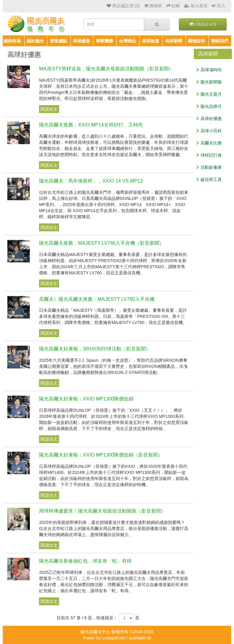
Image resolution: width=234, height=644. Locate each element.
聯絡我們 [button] (220, 41)
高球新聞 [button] (174, 41)
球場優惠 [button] (81, 41)
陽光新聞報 (209, 82)
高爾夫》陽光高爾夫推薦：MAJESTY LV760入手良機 (97, 299)
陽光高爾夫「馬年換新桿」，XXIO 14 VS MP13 (91, 181)
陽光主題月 (209, 94)
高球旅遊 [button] (151, 41)
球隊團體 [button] (105, 41)
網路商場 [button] (12, 41)
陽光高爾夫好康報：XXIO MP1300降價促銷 (86, 399)
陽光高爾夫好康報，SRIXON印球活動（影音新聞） (95, 349)
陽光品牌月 (209, 106)
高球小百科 (209, 131)
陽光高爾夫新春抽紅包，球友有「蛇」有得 (85, 561)
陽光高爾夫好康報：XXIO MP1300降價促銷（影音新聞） (101, 455)
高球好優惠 (209, 119)
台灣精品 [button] (127, 41)
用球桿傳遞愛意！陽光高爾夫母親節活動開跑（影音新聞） (102, 511)
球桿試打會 (209, 155)
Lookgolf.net (114, 638)
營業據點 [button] (58, 41)
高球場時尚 (209, 70)
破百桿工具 (209, 180)
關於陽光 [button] (35, 41)
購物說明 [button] (197, 41)
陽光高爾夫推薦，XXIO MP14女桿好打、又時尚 (91, 125)
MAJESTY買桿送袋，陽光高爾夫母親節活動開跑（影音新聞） (106, 69)
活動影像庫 (209, 167)
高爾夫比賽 (209, 143)
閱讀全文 (49, 109)
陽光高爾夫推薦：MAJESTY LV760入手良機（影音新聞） (102, 243)
